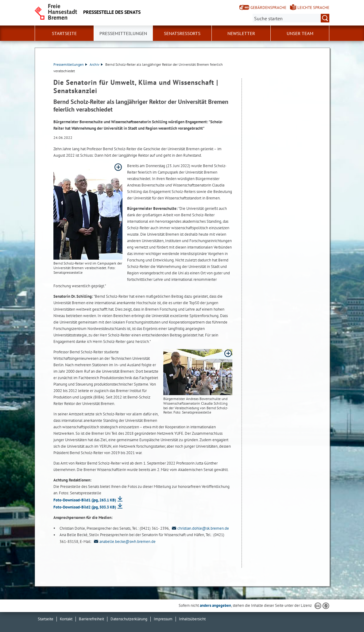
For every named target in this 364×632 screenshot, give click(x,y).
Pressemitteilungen (70, 64)
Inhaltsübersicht (192, 619)
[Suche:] (291, 18)
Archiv (96, 64)
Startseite (64, 33)
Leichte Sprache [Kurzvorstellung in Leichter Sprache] (313, 8)
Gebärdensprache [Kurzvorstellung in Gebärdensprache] (268, 8)
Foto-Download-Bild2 (85, 507)
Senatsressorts (182, 33)
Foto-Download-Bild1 (85, 500)
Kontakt (66, 619)
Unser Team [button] (300, 33)
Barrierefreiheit (91, 619)
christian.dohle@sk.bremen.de (200, 528)
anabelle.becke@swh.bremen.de (124, 542)
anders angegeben (215, 605)
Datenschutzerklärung (129, 619)
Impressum (163, 619)
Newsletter (241, 33)
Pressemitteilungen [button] (123, 33)
